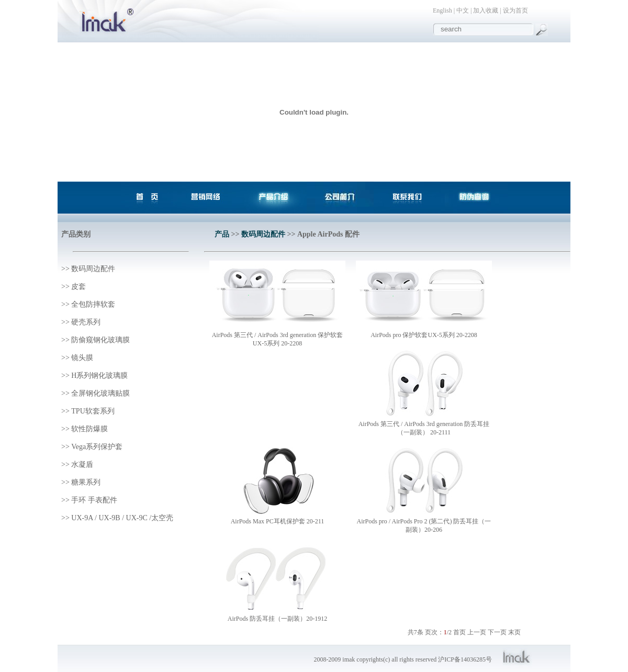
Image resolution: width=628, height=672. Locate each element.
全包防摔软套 (93, 304)
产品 (222, 234)
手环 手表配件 (94, 500)
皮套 (78, 287)
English (442, 10)
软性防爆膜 (89, 429)
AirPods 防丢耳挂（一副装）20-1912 (277, 619)
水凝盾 (82, 464)
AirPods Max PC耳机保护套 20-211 (278, 521)
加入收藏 (486, 10)
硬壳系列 (86, 322)
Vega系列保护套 (97, 447)
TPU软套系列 (93, 411)
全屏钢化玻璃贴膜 (100, 393)
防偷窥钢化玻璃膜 (100, 340)
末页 (514, 632)
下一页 (497, 632)
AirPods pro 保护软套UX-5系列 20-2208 (424, 335)
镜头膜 (82, 358)
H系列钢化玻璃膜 (99, 376)
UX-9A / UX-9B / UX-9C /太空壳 (122, 518)
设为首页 (515, 10)
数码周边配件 (93, 269)
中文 (463, 10)
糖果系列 (86, 482)
